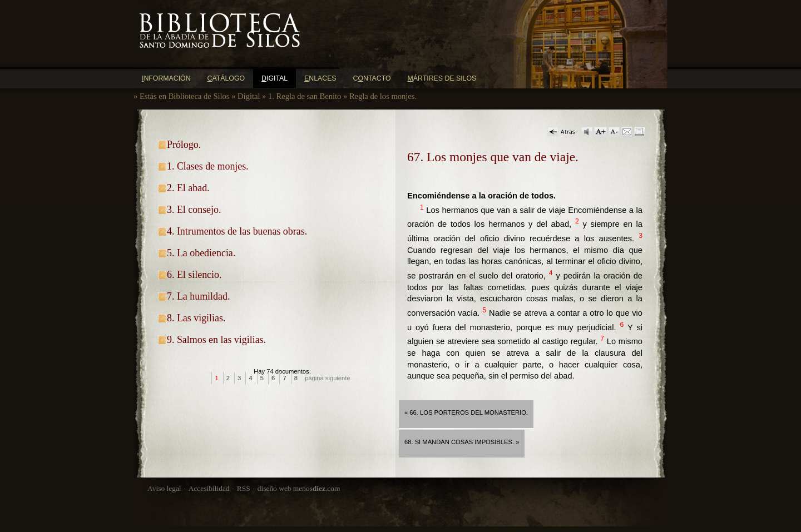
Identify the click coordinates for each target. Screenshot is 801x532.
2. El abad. (188, 188)
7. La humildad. (198, 296)
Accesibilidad (209, 488)
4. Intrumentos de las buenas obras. (237, 231)
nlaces (320, 78)
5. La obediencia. (201, 253)
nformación (166, 78)
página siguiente (328, 378)
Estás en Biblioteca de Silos (185, 96)
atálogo (226, 78)
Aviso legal (164, 488)
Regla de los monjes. (383, 96)
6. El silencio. (194, 275)
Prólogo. (184, 145)
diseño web (275, 488)
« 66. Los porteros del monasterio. (466, 412)
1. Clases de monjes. (208, 166)
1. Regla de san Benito (305, 96)
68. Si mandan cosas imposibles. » (462, 442)
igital (275, 78)
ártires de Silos (442, 78)
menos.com (317, 488)
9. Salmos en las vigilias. (216, 340)
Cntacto (372, 78)
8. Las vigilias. (196, 318)
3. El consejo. (194, 210)
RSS (244, 488)
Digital (249, 96)
